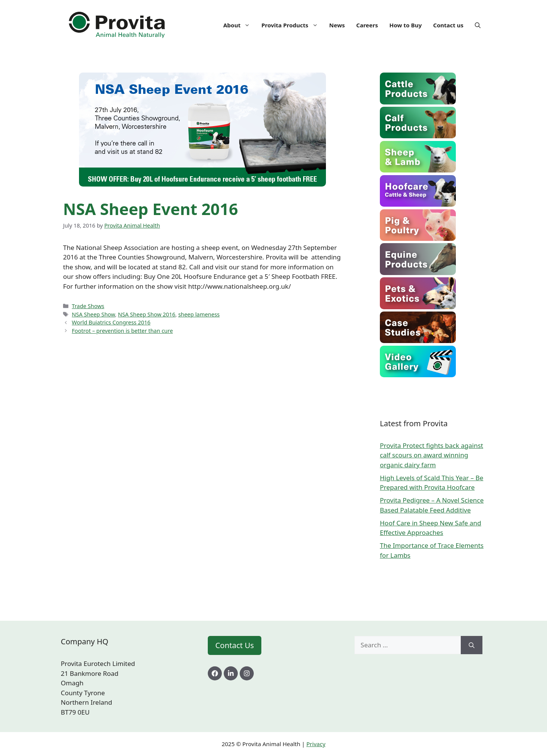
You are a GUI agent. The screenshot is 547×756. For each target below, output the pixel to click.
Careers (367, 25)
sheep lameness (199, 314)
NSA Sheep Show (93, 314)
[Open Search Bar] (478, 25)
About (240, 25)
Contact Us (235, 645)
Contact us (448, 25)
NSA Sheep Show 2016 (146, 314)
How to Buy (406, 25)
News (337, 25)
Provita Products (292, 25)
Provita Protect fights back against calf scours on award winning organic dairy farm (432, 455)
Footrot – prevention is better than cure (122, 331)
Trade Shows (88, 306)
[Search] (472, 645)
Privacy (316, 744)
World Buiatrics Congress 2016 (111, 322)
